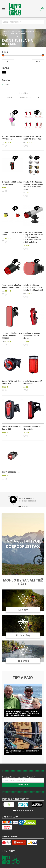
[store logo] (14, 9)
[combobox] (23, 22)
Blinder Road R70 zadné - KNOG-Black (12, 183)
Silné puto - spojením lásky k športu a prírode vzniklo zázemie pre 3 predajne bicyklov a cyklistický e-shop (23, 713)
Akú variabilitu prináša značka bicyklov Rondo (23, 752)
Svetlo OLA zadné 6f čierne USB (32, 428)
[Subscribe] (23, 785)
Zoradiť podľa (12, 97)
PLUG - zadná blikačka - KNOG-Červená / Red (12, 286)
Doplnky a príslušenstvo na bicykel (22, 32)
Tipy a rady (23, 677)
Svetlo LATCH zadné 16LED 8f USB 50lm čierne (32, 336)
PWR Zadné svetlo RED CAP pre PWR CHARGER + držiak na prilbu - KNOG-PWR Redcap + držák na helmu (33, 237)
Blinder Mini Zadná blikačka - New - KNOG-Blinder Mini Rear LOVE (33, 288)
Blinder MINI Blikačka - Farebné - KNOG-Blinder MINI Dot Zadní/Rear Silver (33, 186)
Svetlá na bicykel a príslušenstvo (14, 34)
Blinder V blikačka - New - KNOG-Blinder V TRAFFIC (12, 336)
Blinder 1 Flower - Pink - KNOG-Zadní (12, 138)
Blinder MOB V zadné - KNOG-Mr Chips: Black (33, 138)
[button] (3, 145)
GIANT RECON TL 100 (11, 472)
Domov (4, 32)
